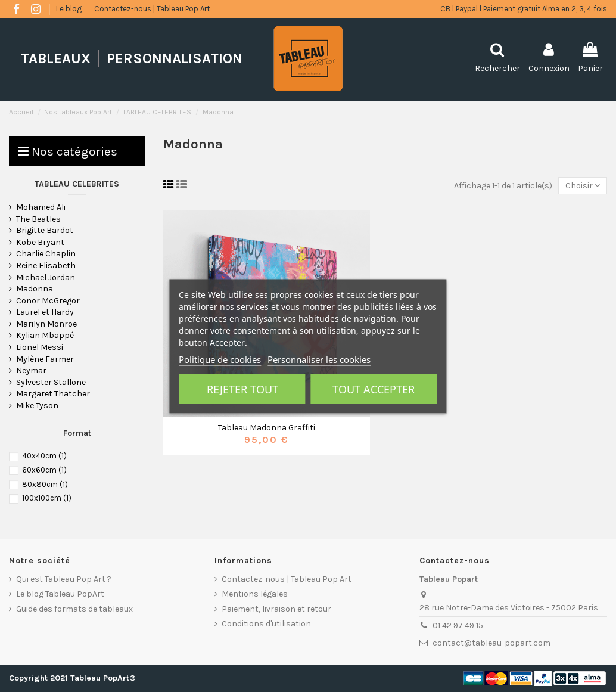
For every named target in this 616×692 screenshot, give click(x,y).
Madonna (35, 289)
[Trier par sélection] (583, 186)
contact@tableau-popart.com (491, 643)
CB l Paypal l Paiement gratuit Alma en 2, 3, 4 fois (524, 9)
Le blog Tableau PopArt (60, 594)
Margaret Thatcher (53, 394)
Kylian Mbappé (45, 335)
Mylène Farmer (45, 359)
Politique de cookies (220, 359)
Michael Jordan (46, 277)
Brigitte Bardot (45, 230)
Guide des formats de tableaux (74, 609)
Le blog (70, 9)
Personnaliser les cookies (319, 359)
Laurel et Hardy (45, 312)
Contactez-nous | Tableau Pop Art (152, 9)
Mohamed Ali (41, 207)
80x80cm (45, 484)
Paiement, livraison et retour (276, 609)
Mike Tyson (37, 406)
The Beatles (38, 219)
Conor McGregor (48, 301)
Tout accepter (374, 389)
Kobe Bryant (40, 242)
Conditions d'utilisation (266, 624)
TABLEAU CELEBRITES (77, 184)
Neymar (31, 370)
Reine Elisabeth (46, 266)
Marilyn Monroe (46, 324)
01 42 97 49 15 (458, 626)
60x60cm (44, 470)
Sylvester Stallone (51, 382)
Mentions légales (255, 594)
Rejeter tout (242, 389)
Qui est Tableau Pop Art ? (64, 579)
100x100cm (47, 498)
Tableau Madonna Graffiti (267, 428)
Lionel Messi (40, 347)
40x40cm (44, 456)
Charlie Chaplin (46, 254)
